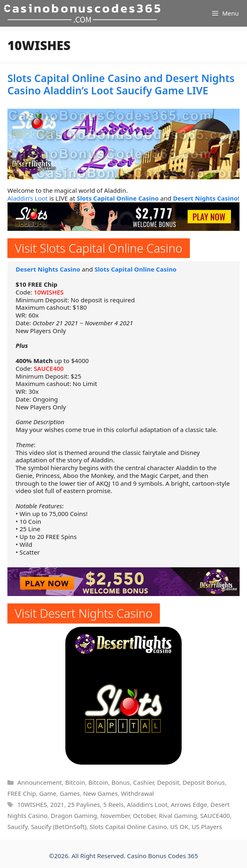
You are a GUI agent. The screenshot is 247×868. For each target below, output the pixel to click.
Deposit (168, 782)
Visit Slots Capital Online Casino (99, 248)
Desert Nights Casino (205, 198)
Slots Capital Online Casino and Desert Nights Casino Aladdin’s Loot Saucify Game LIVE (121, 84)
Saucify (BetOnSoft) (59, 827)
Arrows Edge (189, 804)
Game (48, 793)
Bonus (121, 782)
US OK (179, 827)
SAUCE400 (49, 368)
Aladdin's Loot (147, 804)
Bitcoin (75, 782)
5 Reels (113, 804)
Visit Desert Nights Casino (84, 613)
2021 (57, 804)
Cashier (143, 782)
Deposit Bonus (204, 782)
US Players (207, 827)
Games (70, 793)
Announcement (40, 782)
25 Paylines (84, 804)
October (144, 815)
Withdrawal (137, 793)
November (115, 815)
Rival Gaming (178, 815)
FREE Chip (22, 793)
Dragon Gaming (74, 815)
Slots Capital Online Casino (118, 198)
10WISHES (49, 292)
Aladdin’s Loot (28, 198)
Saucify (17, 827)
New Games (100, 793)
